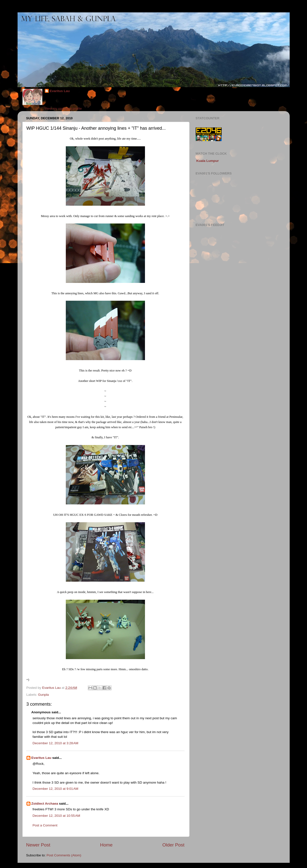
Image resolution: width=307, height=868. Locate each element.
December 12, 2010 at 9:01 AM (56, 789)
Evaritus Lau (60, 91)
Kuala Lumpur (208, 161)
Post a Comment (45, 825)
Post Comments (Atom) (64, 855)
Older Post (173, 845)
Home (106, 845)
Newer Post (38, 845)
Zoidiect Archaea (45, 804)
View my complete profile (63, 109)
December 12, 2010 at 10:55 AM (57, 816)
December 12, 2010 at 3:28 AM (56, 743)
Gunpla (44, 695)
